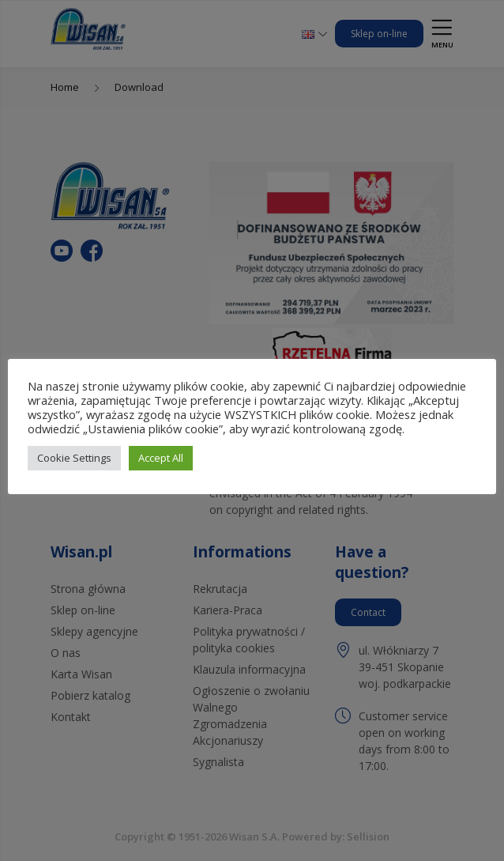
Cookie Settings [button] (74, 458)
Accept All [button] (161, 458)
